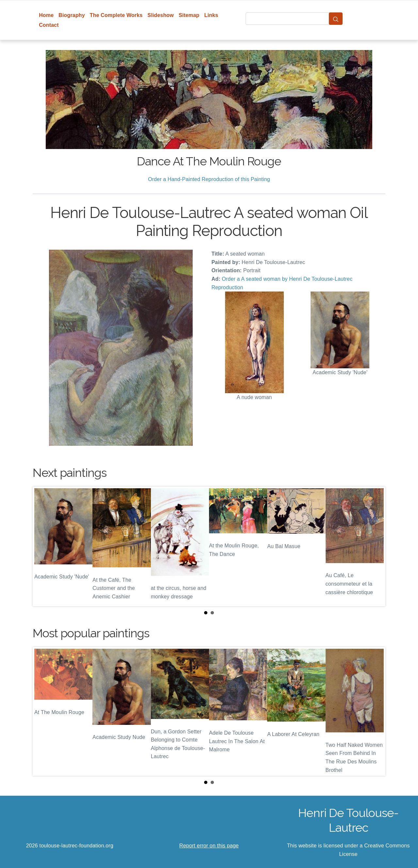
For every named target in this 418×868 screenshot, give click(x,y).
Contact (49, 25)
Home (46, 15)
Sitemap (189, 15)
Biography (72, 15)
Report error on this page (209, 846)
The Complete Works (116, 15)
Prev (43, 546)
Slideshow (161, 15)
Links (211, 15)
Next (375, 546)
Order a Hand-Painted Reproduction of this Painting (209, 179)
